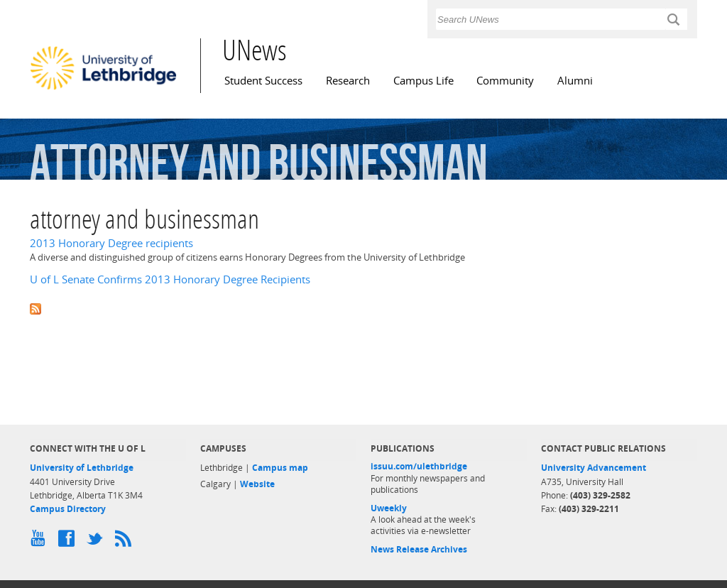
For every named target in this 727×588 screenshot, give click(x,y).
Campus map (280, 468)
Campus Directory (68, 509)
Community (505, 81)
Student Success (263, 81)
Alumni (575, 81)
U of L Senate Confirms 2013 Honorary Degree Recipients (170, 279)
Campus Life (423, 81)
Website (257, 484)
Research (348, 81)
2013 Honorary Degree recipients (111, 243)
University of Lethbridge (82, 468)
